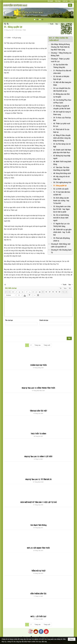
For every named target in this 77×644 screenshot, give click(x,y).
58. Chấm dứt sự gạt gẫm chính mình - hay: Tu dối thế (62, 232)
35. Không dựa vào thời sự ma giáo (61, 95)
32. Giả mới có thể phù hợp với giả (61, 78)
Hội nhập (58, 1)
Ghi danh (50, 1)
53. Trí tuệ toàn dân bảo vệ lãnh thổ (62, 193)
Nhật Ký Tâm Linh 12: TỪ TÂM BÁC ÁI (38, 479)
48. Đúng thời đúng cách (62, 173)
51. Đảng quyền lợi (60, 186)
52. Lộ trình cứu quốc (61, 189)
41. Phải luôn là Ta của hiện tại (61, 131)
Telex (65, 288)
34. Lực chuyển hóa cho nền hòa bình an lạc (62, 90)
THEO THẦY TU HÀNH (38, 434)
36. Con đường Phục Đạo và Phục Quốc (62, 101)
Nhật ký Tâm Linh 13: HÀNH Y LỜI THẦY (38, 457)
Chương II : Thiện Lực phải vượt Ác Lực (60, 60)
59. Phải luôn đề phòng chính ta (61, 239)
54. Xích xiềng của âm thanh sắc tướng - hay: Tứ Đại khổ (61, 201)
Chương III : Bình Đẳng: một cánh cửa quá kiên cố (61, 245)
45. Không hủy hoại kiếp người (62, 157)
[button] (70, 5)
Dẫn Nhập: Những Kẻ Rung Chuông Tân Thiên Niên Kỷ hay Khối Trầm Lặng (60, 47)
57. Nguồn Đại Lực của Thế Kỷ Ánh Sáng (61, 225)
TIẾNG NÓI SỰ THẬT (38, 571)
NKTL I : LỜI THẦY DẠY (38, 617)
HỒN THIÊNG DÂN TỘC (38, 594)
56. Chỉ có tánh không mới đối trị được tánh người (61, 218)
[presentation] (20, 331)
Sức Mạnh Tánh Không (38, 525)
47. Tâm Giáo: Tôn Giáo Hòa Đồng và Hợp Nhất (61, 169)
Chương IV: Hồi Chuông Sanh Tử (61, 251)
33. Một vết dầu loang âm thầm (62, 84)
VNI (70, 288)
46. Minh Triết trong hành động (62, 163)
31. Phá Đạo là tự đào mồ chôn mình (62, 72)
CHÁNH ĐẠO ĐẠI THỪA (38, 365)
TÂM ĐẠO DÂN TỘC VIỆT (38, 411)
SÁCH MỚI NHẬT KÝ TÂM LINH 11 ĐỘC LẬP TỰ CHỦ (38, 502)
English (72, 1)
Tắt (61, 288)
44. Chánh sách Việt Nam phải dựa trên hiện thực (62, 151)
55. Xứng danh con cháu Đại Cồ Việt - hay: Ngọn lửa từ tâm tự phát (62, 209)
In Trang (5, 284)
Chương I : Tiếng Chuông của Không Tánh (61, 54)
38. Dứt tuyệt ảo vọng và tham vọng (62, 113)
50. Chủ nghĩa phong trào (62, 182)
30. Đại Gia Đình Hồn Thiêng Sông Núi (61, 66)
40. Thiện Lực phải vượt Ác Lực (62, 125)
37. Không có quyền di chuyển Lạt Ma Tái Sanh (62, 107)
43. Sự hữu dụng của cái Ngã (62, 145)
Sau (57, 24)
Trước (52, 24)
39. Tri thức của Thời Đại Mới (62, 119)
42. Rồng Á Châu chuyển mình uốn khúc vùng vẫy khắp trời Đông (62, 138)
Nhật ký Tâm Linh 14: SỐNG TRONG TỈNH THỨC (38, 388)
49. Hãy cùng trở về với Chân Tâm (61, 178)
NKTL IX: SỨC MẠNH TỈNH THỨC (38, 548)
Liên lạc (65, 1)
